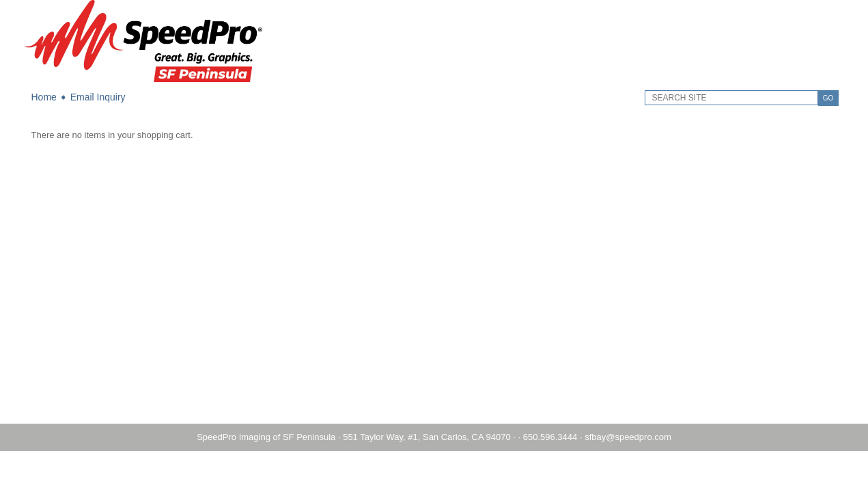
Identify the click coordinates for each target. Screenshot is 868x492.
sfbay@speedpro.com (628, 437)
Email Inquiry (98, 97)
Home (44, 97)
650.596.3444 (550, 437)
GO (828, 98)
